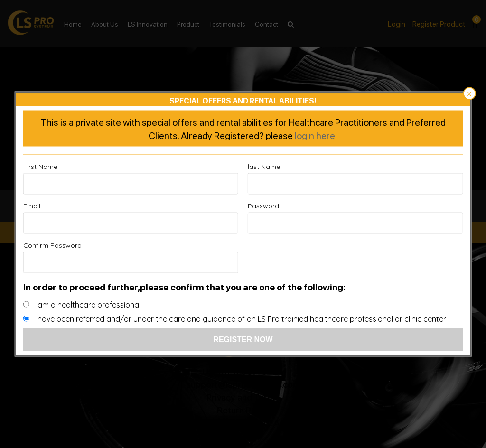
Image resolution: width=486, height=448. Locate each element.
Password (263, 206)
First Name (40, 167)
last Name (264, 167)
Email (32, 206)
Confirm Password (52, 245)
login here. (316, 135)
